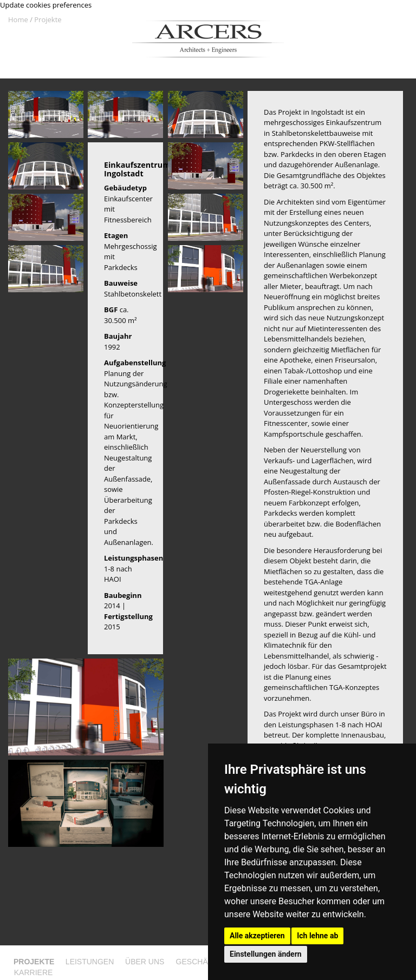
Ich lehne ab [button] (317, 936)
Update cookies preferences (46, 5)
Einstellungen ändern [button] (266, 954)
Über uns (145, 962)
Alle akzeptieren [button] (257, 936)
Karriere (34, 972)
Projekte (48, 19)
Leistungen (90, 962)
